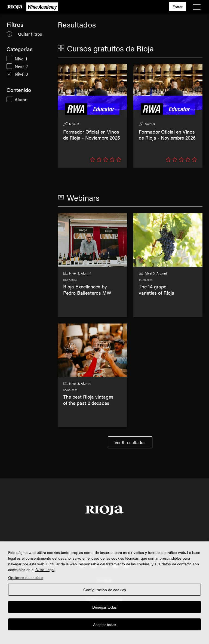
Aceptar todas (105, 624)
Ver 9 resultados (130, 442)
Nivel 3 (21, 74)
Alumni (22, 99)
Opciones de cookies (26, 577)
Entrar (178, 7)
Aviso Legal (45, 569)
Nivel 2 (21, 66)
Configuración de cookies (105, 590)
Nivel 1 (21, 59)
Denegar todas (104, 607)
